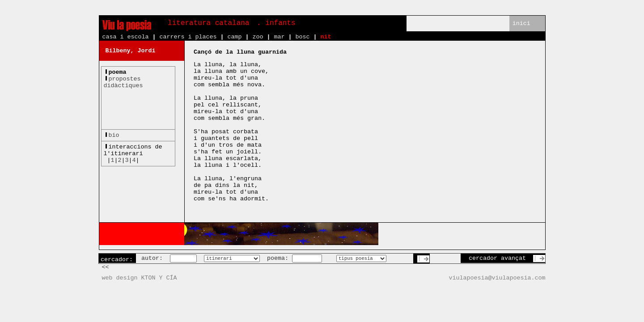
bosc (302, 37)
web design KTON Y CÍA (140, 278)
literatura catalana (208, 23)
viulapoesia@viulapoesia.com (497, 278)
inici (521, 23)
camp (234, 37)
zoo (258, 37)
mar (279, 37)
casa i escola (126, 37)
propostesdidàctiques (123, 82)
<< (106, 267)
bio (114, 135)
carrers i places (188, 37)
